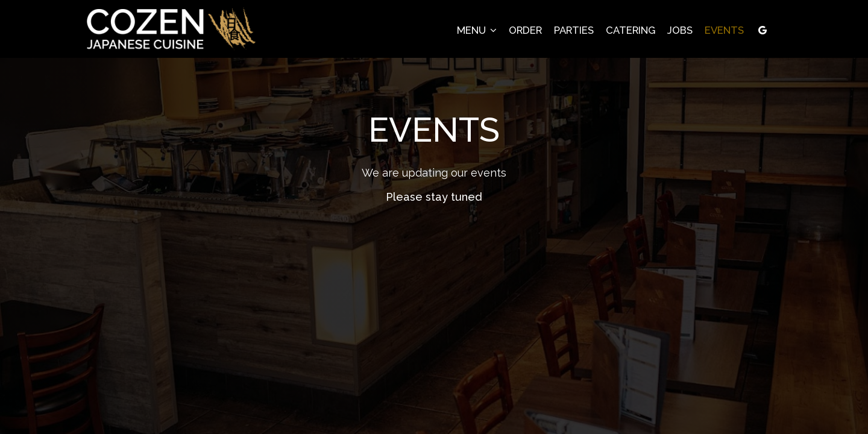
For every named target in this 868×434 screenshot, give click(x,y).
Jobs (680, 30)
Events (724, 30)
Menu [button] (477, 30)
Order (525, 30)
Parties (574, 30)
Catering (631, 30)
